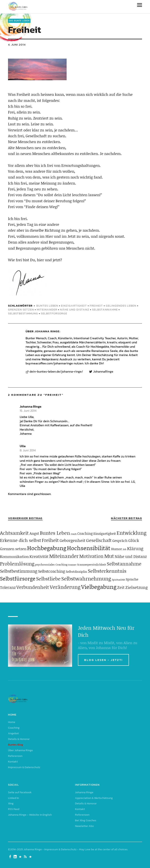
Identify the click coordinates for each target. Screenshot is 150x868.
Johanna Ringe (47, 331)
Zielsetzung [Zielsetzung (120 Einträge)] (137, 587)
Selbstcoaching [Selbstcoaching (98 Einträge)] (52, 571)
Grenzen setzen (21, 309)
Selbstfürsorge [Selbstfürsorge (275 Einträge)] (18, 578)
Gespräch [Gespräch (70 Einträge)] (120, 541)
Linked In (13, 798)
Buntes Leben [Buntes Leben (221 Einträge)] (55, 533)
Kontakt (13, 762)
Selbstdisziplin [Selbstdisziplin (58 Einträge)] (76, 571)
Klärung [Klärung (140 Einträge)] (135, 548)
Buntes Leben (47, 306)
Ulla (23, 446)
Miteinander (47, 309)
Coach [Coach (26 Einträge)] (74, 534)
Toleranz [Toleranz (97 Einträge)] (8, 587)
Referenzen (15, 756)
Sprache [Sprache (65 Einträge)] (132, 579)
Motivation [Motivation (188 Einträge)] (91, 556)
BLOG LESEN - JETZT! (103, 660)
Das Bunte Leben (19, 21)
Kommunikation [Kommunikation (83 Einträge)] (14, 556)
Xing (11, 803)
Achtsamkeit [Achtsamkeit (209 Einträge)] (14, 533)
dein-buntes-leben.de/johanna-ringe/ (56, 372)
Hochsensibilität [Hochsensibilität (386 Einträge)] (89, 548)
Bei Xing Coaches (86, 820)
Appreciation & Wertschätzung (94, 798)
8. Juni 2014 (28, 450)
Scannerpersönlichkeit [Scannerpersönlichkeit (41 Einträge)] (92, 564)
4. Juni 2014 (17, 44)
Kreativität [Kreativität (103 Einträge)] (39, 556)
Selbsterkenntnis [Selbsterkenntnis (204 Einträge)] (107, 571)
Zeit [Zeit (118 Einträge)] (121, 587)
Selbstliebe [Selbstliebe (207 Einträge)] (48, 579)
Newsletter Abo (84, 826)
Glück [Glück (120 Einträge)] (134, 540)
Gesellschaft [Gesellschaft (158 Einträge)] (99, 540)
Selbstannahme (105, 309)
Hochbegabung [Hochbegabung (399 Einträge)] (47, 548)
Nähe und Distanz (75, 309)
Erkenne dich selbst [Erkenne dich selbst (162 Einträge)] (21, 540)
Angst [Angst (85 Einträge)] (34, 533)
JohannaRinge (103, 372)
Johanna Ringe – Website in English (30, 815)
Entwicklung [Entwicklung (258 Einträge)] (132, 533)
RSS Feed (14, 809)
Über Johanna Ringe (20, 750)
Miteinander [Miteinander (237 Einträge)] (64, 556)
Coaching (14, 728)
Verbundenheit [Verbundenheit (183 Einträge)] (33, 587)
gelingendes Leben (121, 306)
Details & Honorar (19, 739)
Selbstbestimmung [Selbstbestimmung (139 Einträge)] (19, 571)
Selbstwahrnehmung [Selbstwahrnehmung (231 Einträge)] (86, 579)
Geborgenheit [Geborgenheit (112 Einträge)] (72, 540)
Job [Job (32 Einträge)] (125, 549)
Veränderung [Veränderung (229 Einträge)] (65, 587)
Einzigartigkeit (74, 306)
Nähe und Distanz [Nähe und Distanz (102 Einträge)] (131, 556)
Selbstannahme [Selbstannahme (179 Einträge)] (124, 564)
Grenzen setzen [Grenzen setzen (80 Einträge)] (13, 549)
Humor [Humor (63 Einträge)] (117, 549)
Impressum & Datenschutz (24, 767)
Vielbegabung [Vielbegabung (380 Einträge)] (99, 587)
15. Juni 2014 (28, 411)
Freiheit (96, 306)
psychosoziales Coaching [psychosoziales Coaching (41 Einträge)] (51, 564)
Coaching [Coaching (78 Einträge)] (85, 533)
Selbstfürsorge (54, 313)
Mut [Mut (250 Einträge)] (109, 556)
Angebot (13, 733)
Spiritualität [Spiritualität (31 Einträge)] (118, 580)
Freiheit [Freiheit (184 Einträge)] (50, 540)
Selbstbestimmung (23, 313)
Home (12, 722)
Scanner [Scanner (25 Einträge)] (72, 565)
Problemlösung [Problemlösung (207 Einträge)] (17, 564)
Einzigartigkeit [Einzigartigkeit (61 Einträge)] (105, 533)
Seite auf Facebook (20, 792)
